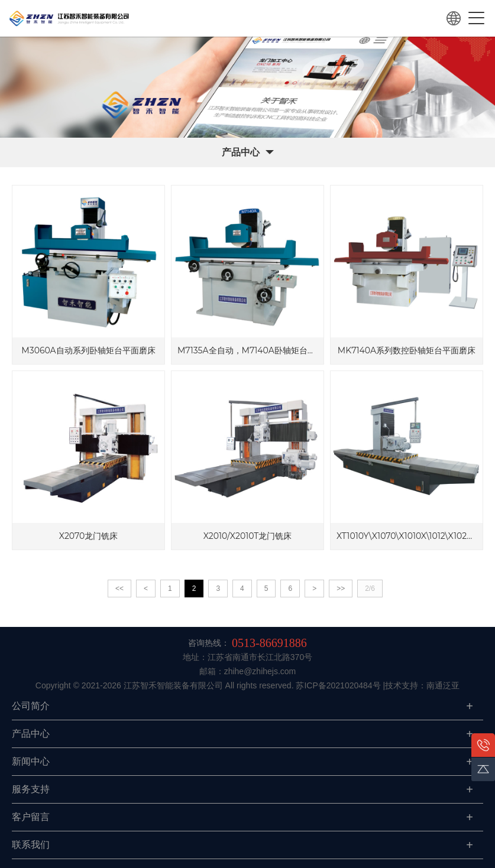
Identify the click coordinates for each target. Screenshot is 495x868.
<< (119, 589)
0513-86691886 (269, 643)
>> (341, 589)
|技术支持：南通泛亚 (422, 685)
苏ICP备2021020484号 (338, 685)
